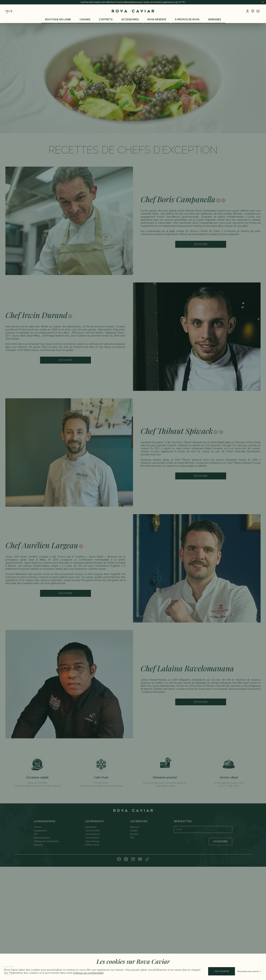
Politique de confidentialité (88, 973)
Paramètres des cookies (249, 971)
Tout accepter (222, 971)
